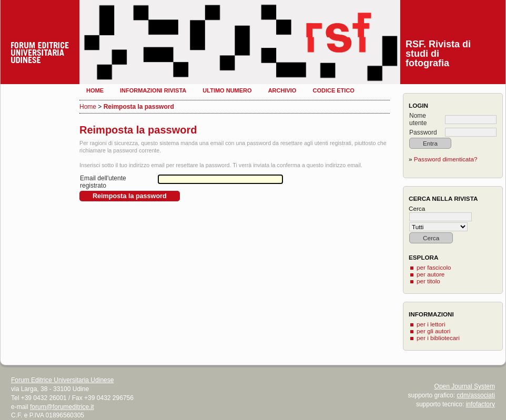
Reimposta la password (139, 107)
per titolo (428, 281)
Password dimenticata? (446, 159)
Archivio (282, 90)
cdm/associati (476, 395)
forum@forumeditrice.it (62, 407)
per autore (431, 274)
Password (423, 132)
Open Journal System (465, 386)
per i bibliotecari (438, 338)
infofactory (480, 404)
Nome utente (418, 119)
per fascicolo (434, 267)
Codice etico (333, 90)
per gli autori (433, 331)
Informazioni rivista (153, 90)
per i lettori (431, 324)
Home (95, 90)
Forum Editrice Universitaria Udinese (62, 380)
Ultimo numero (227, 90)
